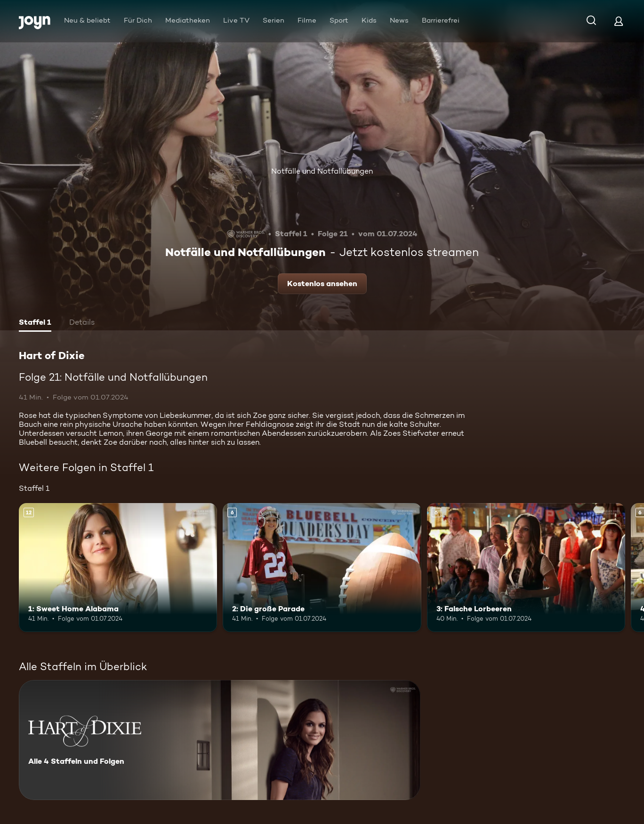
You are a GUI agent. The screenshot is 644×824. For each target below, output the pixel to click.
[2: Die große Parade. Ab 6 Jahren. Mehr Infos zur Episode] (322, 568)
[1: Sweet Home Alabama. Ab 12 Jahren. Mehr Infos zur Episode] (118, 568)
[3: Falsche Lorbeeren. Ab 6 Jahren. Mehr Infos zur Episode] (526, 568)
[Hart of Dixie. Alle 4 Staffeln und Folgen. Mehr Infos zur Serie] (220, 740)
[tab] (35, 323)
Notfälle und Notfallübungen (322, 171)
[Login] (619, 21)
